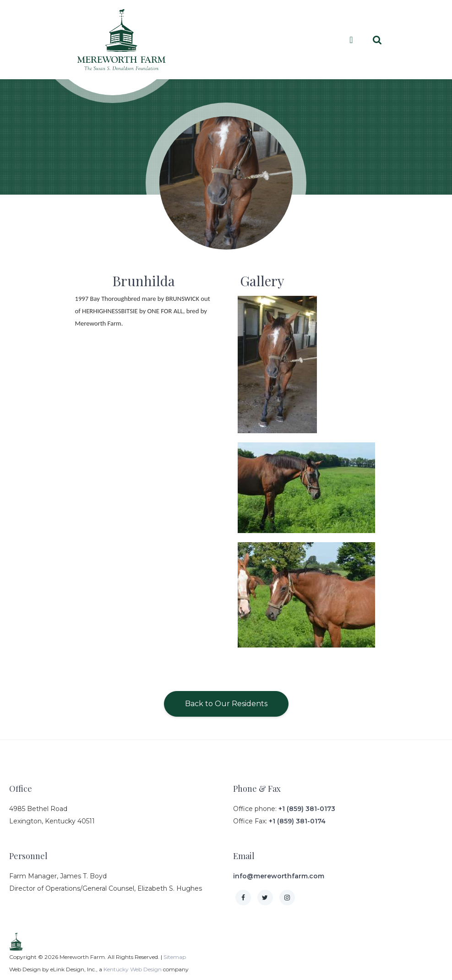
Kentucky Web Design (133, 969)
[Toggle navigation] (351, 40)
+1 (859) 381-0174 (297, 821)
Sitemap (175, 957)
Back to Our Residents (226, 704)
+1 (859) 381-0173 (307, 809)
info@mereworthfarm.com (279, 876)
